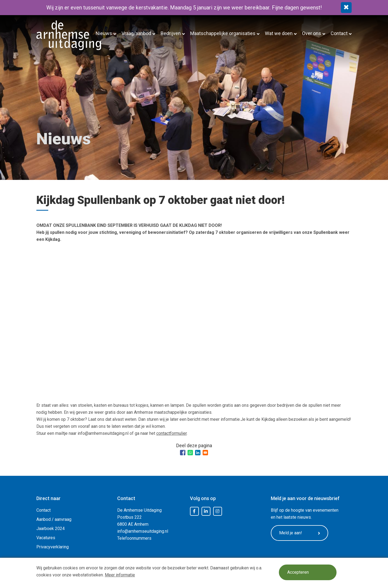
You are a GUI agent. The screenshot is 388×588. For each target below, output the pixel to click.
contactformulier (172, 433)
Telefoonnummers (134, 538)
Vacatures (46, 538)
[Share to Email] (205, 453)
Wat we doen (279, 33)
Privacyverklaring (53, 547)
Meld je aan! (300, 533)
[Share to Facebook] (183, 453)
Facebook (194, 511)
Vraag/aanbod (136, 33)
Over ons (312, 33)
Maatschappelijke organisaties (223, 33)
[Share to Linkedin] (198, 453)
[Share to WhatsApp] (190, 453)
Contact (339, 33)
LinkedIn (206, 511)
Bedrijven (171, 33)
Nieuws (104, 33)
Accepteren (298, 572)
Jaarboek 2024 (51, 529)
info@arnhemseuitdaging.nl (143, 531)
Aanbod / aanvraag (54, 519)
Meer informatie (120, 575)
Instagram (217, 511)
